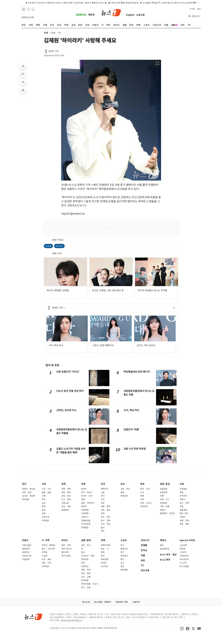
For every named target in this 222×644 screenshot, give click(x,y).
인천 (103, 499)
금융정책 (164, 492)
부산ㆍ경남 (106, 524)
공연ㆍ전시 (86, 545)
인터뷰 (104, 563)
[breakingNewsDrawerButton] (29, 9)
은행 (162, 496)
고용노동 (65, 503)
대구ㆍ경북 (106, 521)
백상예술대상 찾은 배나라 (137, 372)
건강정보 (85, 566)
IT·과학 (46, 540)
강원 (103, 503)
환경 (44, 506)
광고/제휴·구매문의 (103, 602)
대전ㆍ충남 (106, 510)
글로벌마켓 (165, 549)
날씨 (44, 510)
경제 (64, 484)
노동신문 (140, 15)
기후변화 (85, 513)
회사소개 (86, 602)
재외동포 (124, 496)
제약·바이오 (67, 549)
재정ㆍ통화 (66, 492)
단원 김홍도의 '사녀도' (68, 372)
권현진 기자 (54, 51)
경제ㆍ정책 (66, 489)
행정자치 (105, 489)
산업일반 (183, 489)
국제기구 (85, 517)
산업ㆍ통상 (66, 496)
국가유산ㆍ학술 (88, 556)
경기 (103, 496)
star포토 (59, 246)
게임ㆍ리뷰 (46, 563)
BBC (162, 545)
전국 (103, 484)
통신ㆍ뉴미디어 (48, 549)
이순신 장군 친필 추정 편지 (70, 391)
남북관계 (144, 506)
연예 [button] (46, 33)
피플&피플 (86, 521)
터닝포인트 (184, 559)
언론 (83, 563)
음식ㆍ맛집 (86, 587)
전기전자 (183, 496)
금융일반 (164, 489)
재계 (181, 492)
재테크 (163, 510)
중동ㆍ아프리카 (88, 503)
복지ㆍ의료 (66, 545)
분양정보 (26, 552)
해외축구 (124, 556)
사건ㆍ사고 (46, 489)
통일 (122, 492)
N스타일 (104, 566)
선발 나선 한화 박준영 (135, 449)
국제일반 (85, 528)
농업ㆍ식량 (66, 506)
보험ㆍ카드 (165, 499)
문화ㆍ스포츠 (146, 503)
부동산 (25, 540)
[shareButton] (23, 66)
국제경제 (85, 510)
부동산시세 (27, 556)
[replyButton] (23, 74)
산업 (182, 484)
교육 (44, 496)
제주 (103, 531)
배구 (122, 559)
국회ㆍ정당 (27, 492)
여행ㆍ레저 (86, 570)
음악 (103, 556)
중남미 (84, 506)
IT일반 (45, 556)
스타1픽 (183, 552)
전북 (103, 513)
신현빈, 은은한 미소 (66, 410)
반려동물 (85, 580)
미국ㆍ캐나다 (87, 492)
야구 (122, 545)
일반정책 (26, 549)
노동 (44, 503)
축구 (122, 552)
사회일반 (45, 521)
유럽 (83, 499)
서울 (103, 492)
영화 (103, 552)
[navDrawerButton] (24, 9)
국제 (83, 484)
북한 (142, 484)
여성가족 (45, 517)
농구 (122, 563)
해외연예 (105, 559)
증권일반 (164, 503)
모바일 (44, 552)
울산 (103, 528)
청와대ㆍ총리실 (29, 489)
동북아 (84, 489)
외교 (123, 484)
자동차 (182, 499)
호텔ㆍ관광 (184, 521)
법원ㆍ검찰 (46, 492)
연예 (103, 540)
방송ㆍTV (105, 549)
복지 (44, 499)
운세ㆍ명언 (86, 573)
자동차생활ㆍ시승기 (90, 584)
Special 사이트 (187, 540)
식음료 (182, 517)
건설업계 (26, 559)
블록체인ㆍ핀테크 (167, 513)
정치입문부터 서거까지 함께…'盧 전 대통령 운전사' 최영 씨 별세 (138, 3)
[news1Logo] (33, 617)
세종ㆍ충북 (106, 506)
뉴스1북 (183, 563)
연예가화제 (105, 545)
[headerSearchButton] (33, 9)
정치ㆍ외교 (145, 489)
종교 (83, 552)
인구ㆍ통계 (66, 499)
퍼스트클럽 (184, 566)
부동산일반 (27, 545)
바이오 (65, 540)
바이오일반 (66, 556)
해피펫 (91, 15)
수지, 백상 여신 (131, 410)
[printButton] (23, 90)
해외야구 (124, 549)
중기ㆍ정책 (184, 503)
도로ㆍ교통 (86, 577)
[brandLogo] (111, 12)
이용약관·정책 (122, 602)
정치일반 (26, 499)
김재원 (48, 246)
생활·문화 (86, 540)
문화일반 (85, 559)
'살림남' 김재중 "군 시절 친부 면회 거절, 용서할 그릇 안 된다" (80, 3)
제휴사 (163, 540)
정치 (24, 484)
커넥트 (192, 9)
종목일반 (124, 570)
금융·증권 (165, 484)
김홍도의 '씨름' (131, 429)
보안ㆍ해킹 (46, 559)
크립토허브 (81, 15)
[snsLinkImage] (182, 628)
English (130, 15)
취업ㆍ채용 (184, 524)
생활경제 (183, 510)
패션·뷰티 (184, 513)
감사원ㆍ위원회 (29, 496)
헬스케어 (65, 552)
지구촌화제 (86, 524)
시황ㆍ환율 (165, 506)
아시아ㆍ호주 (87, 496)
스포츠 (124, 540)
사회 (44, 484)
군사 (142, 492)
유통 (181, 506)
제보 (199, 9)
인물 (44, 513)
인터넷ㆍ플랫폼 (48, 545)
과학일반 (45, 566)
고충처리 (136, 602)
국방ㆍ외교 (125, 489)
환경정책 (65, 510)
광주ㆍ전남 (106, 517)
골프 (122, 566)
